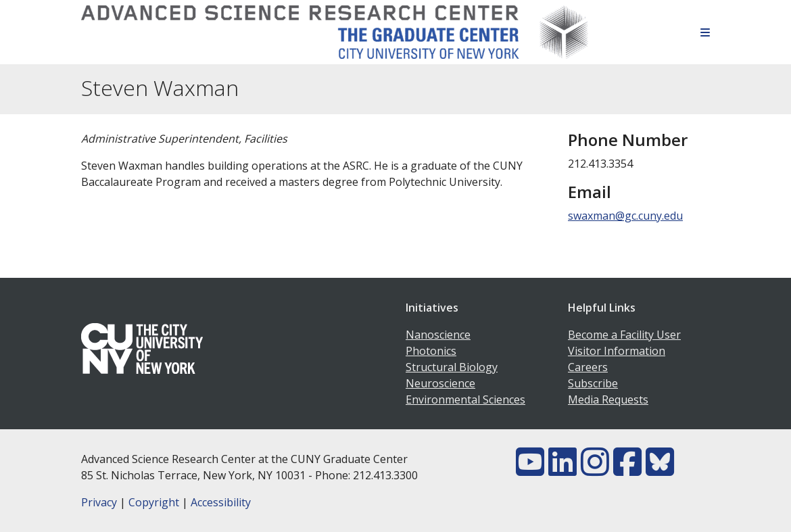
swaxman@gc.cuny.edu (625, 216)
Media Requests (608, 400)
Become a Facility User (624, 335)
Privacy (99, 502)
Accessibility (221, 502)
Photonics (431, 351)
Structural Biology (452, 367)
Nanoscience (438, 335)
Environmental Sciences (465, 400)
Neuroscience (440, 383)
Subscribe (593, 383)
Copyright (154, 502)
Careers (588, 367)
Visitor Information (617, 351)
